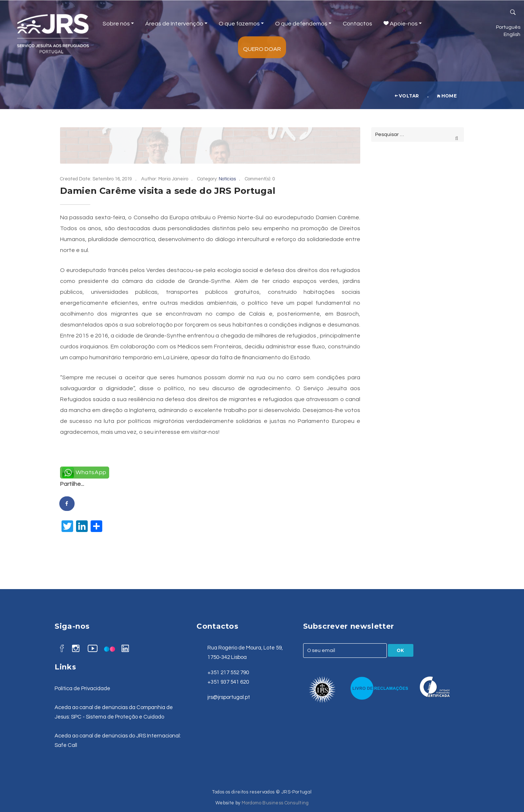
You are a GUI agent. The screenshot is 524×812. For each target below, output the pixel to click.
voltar (407, 96)
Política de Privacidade (82, 689)
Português (508, 27)
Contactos (358, 24)
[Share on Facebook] (67, 504)
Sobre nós (118, 24)
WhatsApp (91, 472)
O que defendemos (303, 24)
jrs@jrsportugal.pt (229, 697)
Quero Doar (262, 49)
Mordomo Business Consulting (275, 803)
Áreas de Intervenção (176, 24)
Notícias (227, 179)
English (512, 34)
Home (447, 96)
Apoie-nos (403, 24)
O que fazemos (241, 24)
